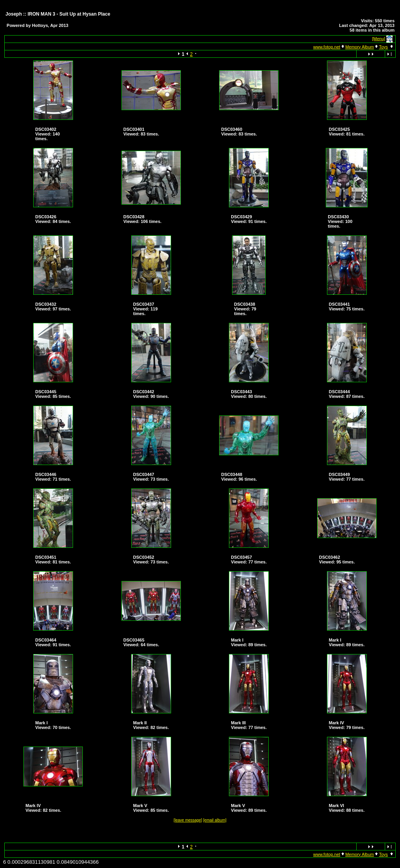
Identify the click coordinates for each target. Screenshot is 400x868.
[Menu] (379, 39)
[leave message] (188, 820)
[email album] (215, 820)
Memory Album (360, 47)
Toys (383, 47)
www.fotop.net (327, 47)
